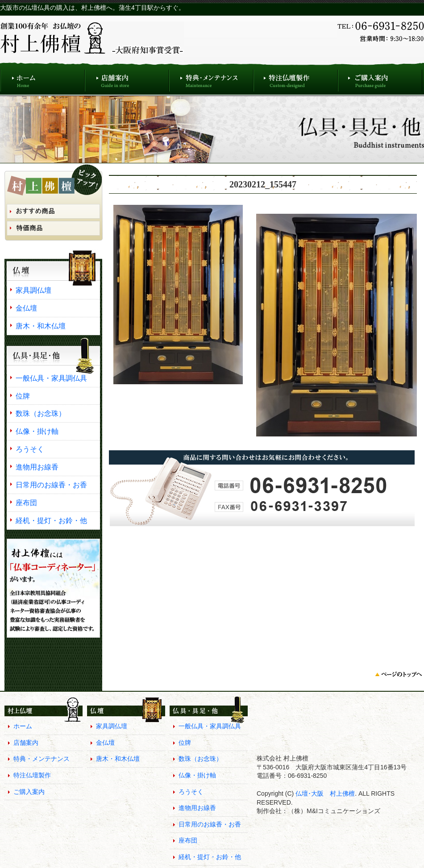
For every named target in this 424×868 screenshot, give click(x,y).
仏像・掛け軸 (37, 431)
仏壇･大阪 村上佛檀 (324, 793)
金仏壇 (26, 308)
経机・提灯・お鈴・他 (51, 520)
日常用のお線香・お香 (51, 485)
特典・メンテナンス (211, 78)
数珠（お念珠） (41, 413)
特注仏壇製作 (296, 78)
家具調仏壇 (33, 290)
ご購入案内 (380, 78)
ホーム (42, 78)
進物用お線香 (37, 467)
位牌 (23, 396)
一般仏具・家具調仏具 (51, 378)
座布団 (26, 503)
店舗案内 (127, 78)
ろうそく (30, 449)
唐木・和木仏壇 (41, 326)
